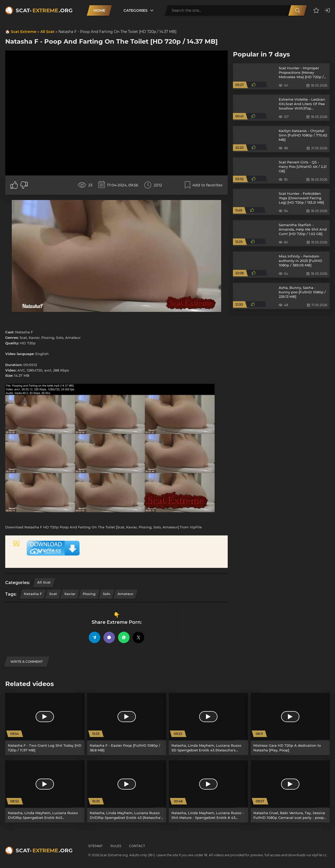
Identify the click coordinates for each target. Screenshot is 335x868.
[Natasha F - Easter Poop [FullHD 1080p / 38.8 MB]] (127, 724)
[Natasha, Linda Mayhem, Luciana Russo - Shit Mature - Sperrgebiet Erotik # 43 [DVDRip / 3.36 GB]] (208, 791)
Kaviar (70, 594)
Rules (116, 846)
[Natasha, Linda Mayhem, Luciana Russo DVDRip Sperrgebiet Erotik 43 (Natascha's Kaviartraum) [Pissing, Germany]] (127, 791)
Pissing (89, 594)
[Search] (298, 10)
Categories (136, 10)
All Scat (47, 32)
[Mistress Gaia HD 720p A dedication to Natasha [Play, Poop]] (290, 724)
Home (99, 10)
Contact (137, 846)
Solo (107, 594)
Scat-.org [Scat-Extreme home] (44, 10)
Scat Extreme (24, 32)
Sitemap (95, 846)
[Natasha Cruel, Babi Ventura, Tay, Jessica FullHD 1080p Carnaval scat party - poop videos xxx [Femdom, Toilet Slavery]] (290, 791)
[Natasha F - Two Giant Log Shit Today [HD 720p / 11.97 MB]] (45, 724)
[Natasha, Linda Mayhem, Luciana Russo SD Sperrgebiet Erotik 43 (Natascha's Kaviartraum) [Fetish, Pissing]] (208, 724)
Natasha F (33, 594)
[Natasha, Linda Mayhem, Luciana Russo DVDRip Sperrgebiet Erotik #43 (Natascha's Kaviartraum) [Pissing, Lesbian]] (45, 791)
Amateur (125, 594)
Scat (53, 594)
